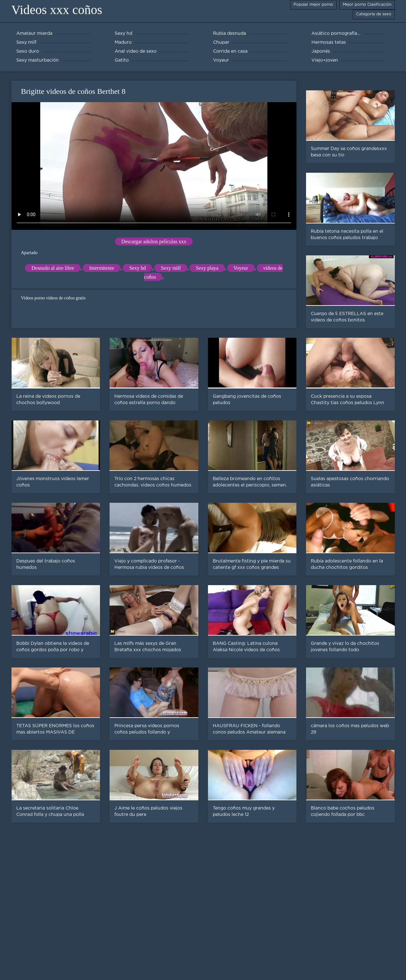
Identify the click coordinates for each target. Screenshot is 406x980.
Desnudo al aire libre (53, 268)
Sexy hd (137, 268)
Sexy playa (207, 268)
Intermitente (102, 268)
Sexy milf (171, 268)
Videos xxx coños (57, 10)
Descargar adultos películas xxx (154, 241)
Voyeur (241, 268)
